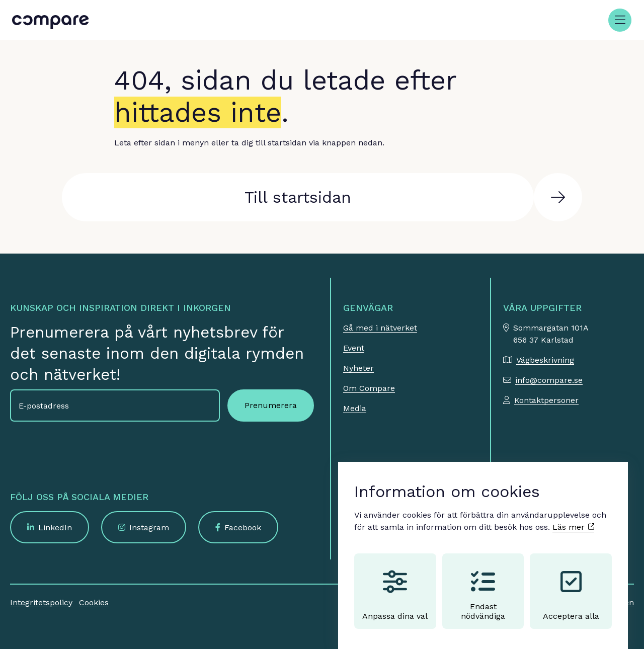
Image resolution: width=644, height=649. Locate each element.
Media (355, 408)
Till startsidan (298, 197)
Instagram (149, 528)
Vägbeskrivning (545, 360)
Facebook (243, 528)
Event (354, 348)
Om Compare (369, 388)
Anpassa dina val (395, 586)
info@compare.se (549, 380)
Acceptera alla (571, 586)
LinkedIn (55, 528)
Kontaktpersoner (546, 400)
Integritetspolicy (41, 602)
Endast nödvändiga (483, 586)
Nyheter (358, 368)
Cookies (94, 602)
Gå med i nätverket (380, 328)
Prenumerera (271, 405)
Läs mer (573, 517)
